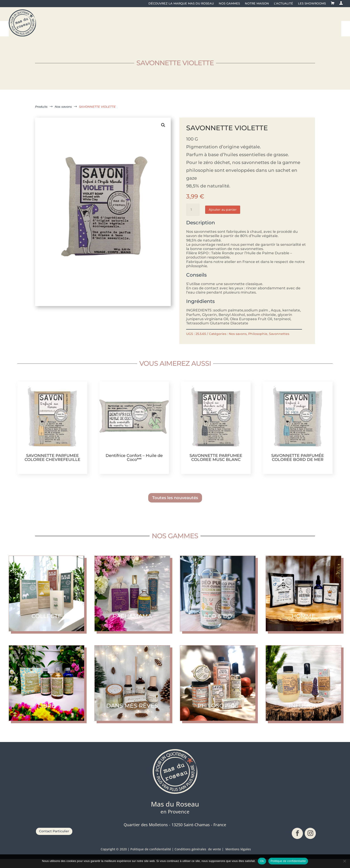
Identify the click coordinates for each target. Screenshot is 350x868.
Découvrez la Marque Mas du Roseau (181, 3)
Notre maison (257, 3)
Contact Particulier (54, 840)
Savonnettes (279, 343)
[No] (344, 861)
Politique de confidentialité (288, 861)
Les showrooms (312, 3)
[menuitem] (73, 24)
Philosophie (258, 343)
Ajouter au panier (223, 218)
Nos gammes (229, 3)
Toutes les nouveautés (175, 507)
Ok (262, 861)
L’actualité (283, 3)
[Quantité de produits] (193, 219)
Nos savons (238, 343)
